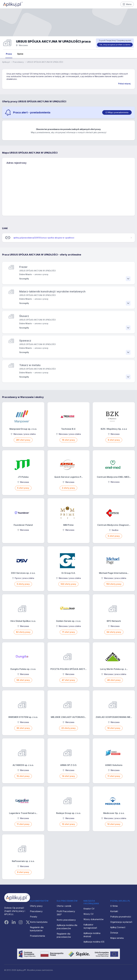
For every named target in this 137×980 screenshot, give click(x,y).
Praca (9, 54)
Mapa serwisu (117, 938)
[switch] (117, 112)
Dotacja (114, 933)
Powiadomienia (37, 936)
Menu (127, 4)
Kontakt (114, 911)
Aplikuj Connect (118, 927)
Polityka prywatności (121, 917)
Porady (34, 917)
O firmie (114, 906)
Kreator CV (89, 909)
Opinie (20, 54)
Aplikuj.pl (6, 62)
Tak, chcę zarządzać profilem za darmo (115, 45)
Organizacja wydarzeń (121, 922)
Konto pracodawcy (66, 920)
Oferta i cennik (64, 906)
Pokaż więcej (124, 84)
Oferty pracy (36, 906)
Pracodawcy (18, 62)
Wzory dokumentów (94, 919)
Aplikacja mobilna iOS (94, 942)
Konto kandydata (39, 922)
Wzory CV (89, 914)
